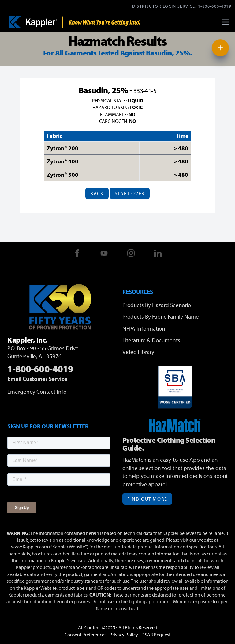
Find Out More (147, 499)
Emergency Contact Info (37, 392)
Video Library (138, 352)
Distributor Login (154, 6)
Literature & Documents (151, 340)
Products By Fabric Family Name (161, 316)
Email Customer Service (37, 379)
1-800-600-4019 (215, 6)
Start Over (130, 193)
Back (97, 193)
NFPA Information (144, 328)
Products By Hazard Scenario (157, 305)
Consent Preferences (85, 635)
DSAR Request (156, 635)
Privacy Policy (124, 635)
